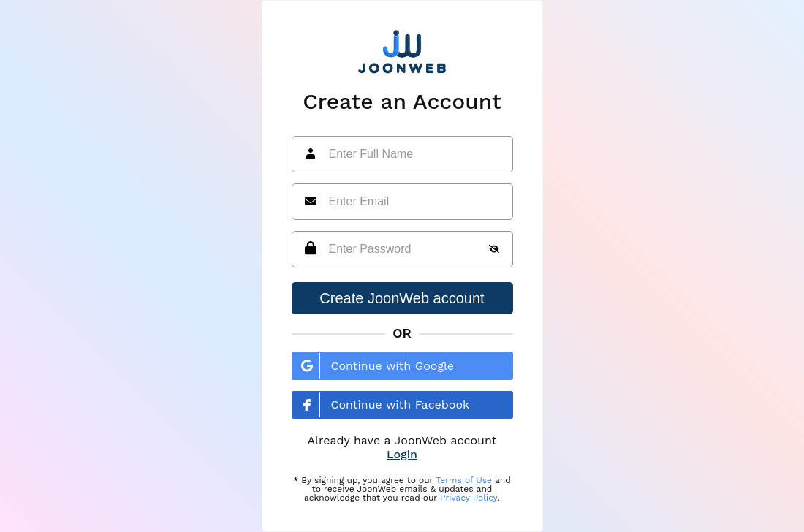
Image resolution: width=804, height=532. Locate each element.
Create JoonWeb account (402, 298)
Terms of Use (464, 480)
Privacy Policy (469, 498)
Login (402, 454)
